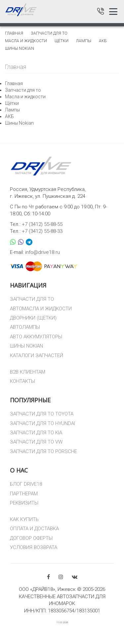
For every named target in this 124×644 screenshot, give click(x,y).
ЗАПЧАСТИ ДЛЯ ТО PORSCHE (43, 451)
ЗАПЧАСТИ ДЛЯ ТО (32, 299)
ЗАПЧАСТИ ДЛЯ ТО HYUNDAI (42, 423)
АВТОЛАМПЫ (25, 327)
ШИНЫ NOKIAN (26, 346)
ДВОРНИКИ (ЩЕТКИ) (33, 318)
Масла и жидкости (26, 41)
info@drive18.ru (42, 252)
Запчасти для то (49, 33)
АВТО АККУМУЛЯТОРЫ (36, 337)
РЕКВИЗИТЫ (24, 503)
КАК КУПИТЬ (24, 519)
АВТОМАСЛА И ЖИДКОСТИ (41, 309)
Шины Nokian (20, 48)
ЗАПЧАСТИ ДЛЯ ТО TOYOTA (42, 414)
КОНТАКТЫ (22, 381)
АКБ (103, 41)
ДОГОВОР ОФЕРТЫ (31, 538)
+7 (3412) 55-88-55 (42, 224)
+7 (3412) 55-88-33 (42, 231)
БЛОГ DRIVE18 (26, 484)
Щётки (62, 41)
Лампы (84, 41)
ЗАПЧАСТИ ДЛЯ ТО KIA (36, 433)
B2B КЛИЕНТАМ (28, 372)
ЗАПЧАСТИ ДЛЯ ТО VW (36, 442)
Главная (14, 33)
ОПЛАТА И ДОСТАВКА (34, 529)
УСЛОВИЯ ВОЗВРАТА (34, 547)
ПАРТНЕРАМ (24, 494)
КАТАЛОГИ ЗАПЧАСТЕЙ (37, 355)
